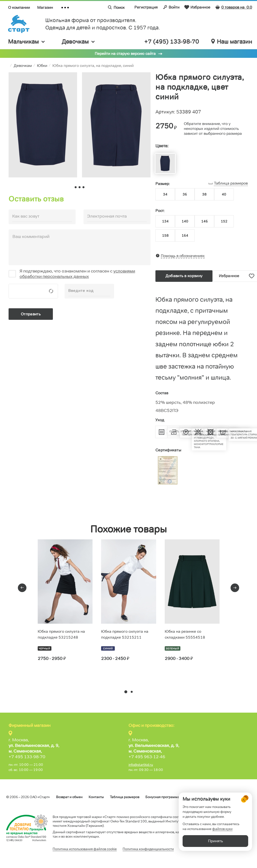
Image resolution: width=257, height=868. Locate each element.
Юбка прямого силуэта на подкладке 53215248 (61, 634)
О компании (19, 7)
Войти (171, 7)
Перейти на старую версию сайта (125, 54)
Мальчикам (27, 42)
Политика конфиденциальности (148, 849)
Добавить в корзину (184, 276)
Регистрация (146, 7)
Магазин (45, 7)
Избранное (197, 7)
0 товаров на (234, 7)
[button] (126, 692)
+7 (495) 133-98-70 (172, 42)
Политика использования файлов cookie (85, 849)
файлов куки (222, 841)
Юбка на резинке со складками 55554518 (185, 634)
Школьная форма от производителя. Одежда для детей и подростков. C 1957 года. (103, 24)
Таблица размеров (125, 797)
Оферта (192, 797)
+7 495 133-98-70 (27, 757)
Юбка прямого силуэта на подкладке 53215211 (125, 634)
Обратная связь (239, 797)
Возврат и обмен (69, 797)
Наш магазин (232, 42)
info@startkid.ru (141, 765)
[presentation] (22, 588)
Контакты (96, 797)
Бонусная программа (162, 797)
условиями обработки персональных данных (77, 274)
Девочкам (79, 42)
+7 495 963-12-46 (147, 757)
